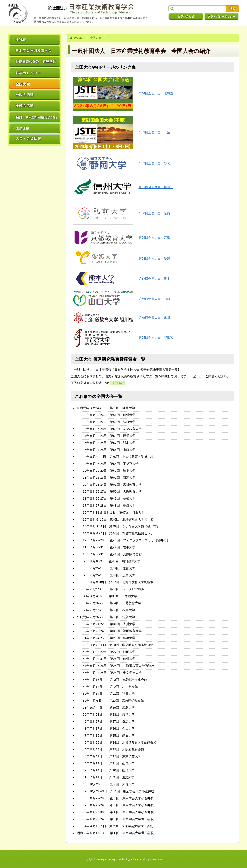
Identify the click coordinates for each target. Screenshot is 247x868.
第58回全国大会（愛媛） (156, 258)
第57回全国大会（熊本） (156, 279)
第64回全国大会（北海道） (157, 93)
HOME (79, 38)
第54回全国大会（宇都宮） (157, 338)
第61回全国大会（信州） (156, 187)
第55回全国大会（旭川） (156, 318)
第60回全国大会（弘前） (156, 213)
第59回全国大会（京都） (156, 238)
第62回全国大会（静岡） (156, 163)
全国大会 (96, 38)
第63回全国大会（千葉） (156, 132)
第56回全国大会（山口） (156, 299)
